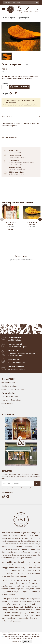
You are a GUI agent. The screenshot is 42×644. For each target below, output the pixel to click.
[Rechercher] (21, 2)
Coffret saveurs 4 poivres (11, 223)
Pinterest (16, 93)
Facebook (8, 496)
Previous (2, 219)
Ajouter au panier (19, 87)
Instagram (3, 496)
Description (7, 116)
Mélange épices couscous (32, 223)
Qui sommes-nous (8, 383)
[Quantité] (4, 87)
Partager (11, 93)
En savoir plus (16, 642)
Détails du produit (10, 138)
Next (40, 219)
